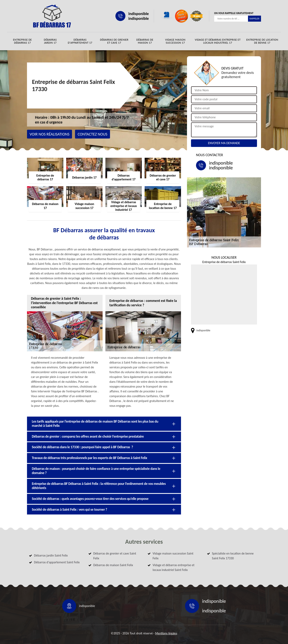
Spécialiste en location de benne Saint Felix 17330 (233, 556)
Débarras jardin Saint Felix (51, 555)
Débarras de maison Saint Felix (113, 565)
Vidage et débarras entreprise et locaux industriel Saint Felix (173, 567)
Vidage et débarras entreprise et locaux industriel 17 (218, 41)
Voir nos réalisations (49, 134)
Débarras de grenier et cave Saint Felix (115, 556)
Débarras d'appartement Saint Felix (57, 562)
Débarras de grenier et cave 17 (114, 41)
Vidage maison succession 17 (175, 41)
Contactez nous (92, 134)
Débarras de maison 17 (145, 41)
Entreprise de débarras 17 (22, 41)
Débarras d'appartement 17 (80, 41)
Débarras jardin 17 (50, 41)
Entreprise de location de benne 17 (262, 41)
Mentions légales (166, 633)
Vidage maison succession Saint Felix (173, 556)
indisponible (139, 14)
